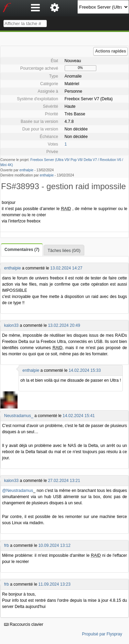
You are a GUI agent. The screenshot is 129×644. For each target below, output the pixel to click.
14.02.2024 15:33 (84, 370)
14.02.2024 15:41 (79, 416)
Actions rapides (110, 51)
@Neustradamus (18, 491)
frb (7, 545)
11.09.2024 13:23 (54, 584)
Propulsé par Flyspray (102, 634)
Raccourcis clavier (24, 624)
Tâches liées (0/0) (64, 251)
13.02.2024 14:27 (66, 268)
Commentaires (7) (22, 250)
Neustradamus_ (19, 416)
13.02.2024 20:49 (64, 325)
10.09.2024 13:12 (54, 545)
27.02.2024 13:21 (64, 481)
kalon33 (11, 325)
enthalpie (27, 170)
